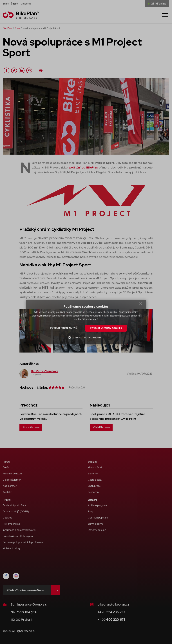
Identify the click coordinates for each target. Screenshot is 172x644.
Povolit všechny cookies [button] (106, 328)
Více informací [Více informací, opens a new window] (90, 319)
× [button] (141, 304)
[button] (86, 338)
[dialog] (86, 322)
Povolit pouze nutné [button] (64, 328)
